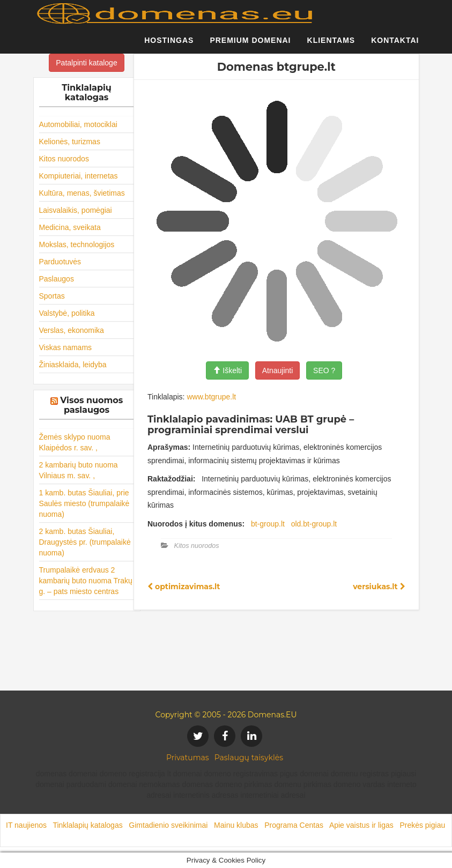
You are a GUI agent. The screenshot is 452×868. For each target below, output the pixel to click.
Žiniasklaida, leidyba (73, 365)
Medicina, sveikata (70, 227)
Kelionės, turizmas (70, 142)
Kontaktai (395, 46)
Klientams (331, 46)
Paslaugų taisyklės (249, 758)
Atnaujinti (278, 370)
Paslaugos (57, 279)
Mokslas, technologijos (77, 244)
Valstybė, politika (67, 313)
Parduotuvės (60, 262)
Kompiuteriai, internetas (79, 176)
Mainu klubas (236, 825)
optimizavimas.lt (184, 587)
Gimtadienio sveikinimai (168, 825)
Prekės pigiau (422, 825)
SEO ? (324, 370)
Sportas (52, 296)
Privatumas (188, 758)
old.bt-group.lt (314, 524)
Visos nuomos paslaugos (91, 405)
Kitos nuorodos (64, 159)
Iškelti (227, 370)
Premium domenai (250, 46)
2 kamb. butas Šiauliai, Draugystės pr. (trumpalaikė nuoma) (85, 542)
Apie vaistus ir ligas (361, 825)
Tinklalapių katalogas (87, 825)
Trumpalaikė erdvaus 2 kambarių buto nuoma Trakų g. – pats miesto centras (86, 581)
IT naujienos (26, 825)
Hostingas (169, 46)
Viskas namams (66, 347)
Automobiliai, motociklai (78, 124)
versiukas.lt (379, 587)
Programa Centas (294, 825)
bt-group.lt (268, 524)
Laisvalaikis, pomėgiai (76, 210)
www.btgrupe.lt (211, 397)
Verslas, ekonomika (72, 330)
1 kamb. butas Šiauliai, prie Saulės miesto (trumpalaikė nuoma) (84, 503)
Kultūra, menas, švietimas (82, 193)
